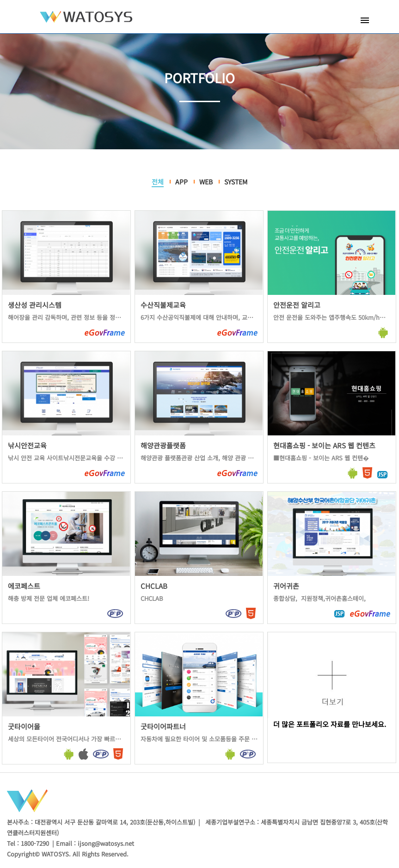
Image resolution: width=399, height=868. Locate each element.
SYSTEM (236, 182)
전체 (158, 182)
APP (181, 182)
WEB (206, 182)
